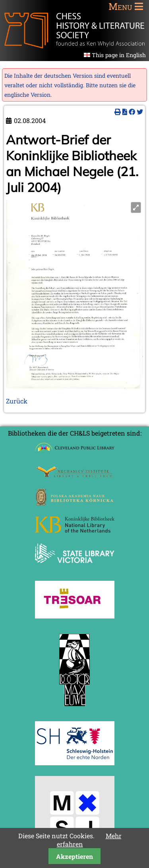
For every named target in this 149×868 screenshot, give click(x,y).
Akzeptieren (74, 856)
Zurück (17, 401)
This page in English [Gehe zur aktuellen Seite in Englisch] (119, 55)
